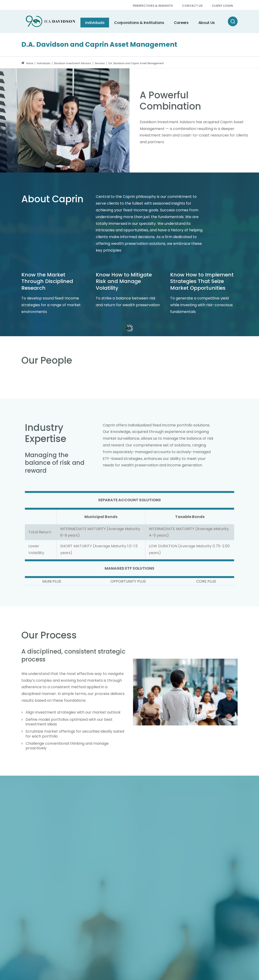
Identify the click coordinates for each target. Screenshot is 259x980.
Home (27, 63)
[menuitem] (153, 6)
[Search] (233, 21)
